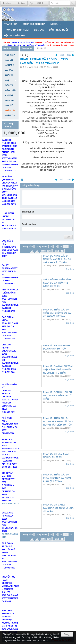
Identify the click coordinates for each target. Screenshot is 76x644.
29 (32, 251)
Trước (61, 55)
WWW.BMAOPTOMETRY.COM (16, 510)
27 (66, 247)
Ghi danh (21, 3)
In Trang (22, 180)
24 (51, 247)
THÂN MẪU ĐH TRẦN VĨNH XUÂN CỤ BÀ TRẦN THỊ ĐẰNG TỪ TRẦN (57, 283)
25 (56, 247)
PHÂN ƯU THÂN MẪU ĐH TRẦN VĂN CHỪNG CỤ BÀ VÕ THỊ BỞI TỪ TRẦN (57, 313)
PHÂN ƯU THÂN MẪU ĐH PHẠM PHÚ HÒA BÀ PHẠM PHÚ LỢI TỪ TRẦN (57, 478)
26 (60, 247)
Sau (69, 55)
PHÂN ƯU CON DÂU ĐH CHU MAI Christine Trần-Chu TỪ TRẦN (58, 395)
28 (70, 247)
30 (37, 251)
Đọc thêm (70, 269)
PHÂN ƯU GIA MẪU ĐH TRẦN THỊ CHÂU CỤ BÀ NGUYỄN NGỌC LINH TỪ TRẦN (58, 370)
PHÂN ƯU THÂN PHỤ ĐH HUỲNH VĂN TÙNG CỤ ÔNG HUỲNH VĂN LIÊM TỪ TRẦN (58, 421)
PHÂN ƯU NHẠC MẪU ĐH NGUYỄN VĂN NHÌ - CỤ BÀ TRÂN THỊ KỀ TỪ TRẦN (57, 259)
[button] (56, 24)
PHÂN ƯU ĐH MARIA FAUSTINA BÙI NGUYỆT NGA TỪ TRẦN (58, 508)
